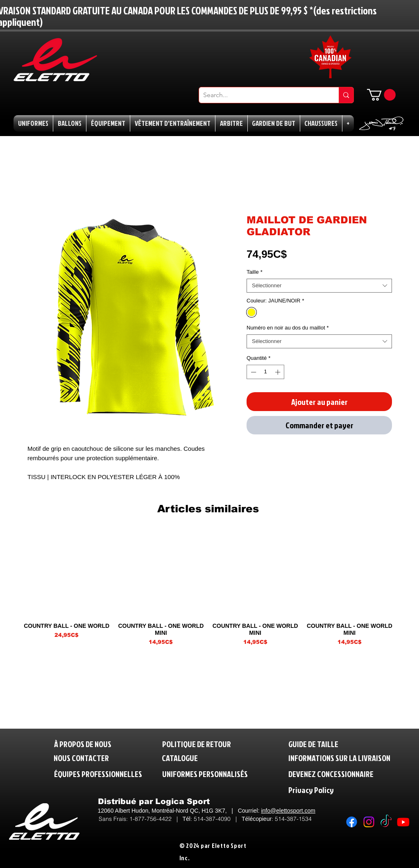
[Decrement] (253, 372)
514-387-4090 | (218, 819)
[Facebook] (352, 822)
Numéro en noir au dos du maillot (288, 328)
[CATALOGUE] (181, 758)
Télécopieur (257, 819)
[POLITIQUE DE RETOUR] (200, 744)
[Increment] (279, 372)
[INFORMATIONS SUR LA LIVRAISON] (340, 758)
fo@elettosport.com (290, 811)
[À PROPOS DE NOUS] (83, 744)
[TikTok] (386, 822)
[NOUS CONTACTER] (81, 758)
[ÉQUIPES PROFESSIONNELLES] (98, 774)
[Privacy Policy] (328, 790)
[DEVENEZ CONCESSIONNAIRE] (331, 774)
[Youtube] (403, 822)
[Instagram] (369, 822)
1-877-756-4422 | (156, 819)
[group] (208, 588)
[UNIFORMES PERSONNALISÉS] (205, 774)
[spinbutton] (266, 372)
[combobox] (319, 286)
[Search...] (263, 95)
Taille (255, 272)
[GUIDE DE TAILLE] (317, 744)
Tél (187, 819)
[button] (381, 95)
